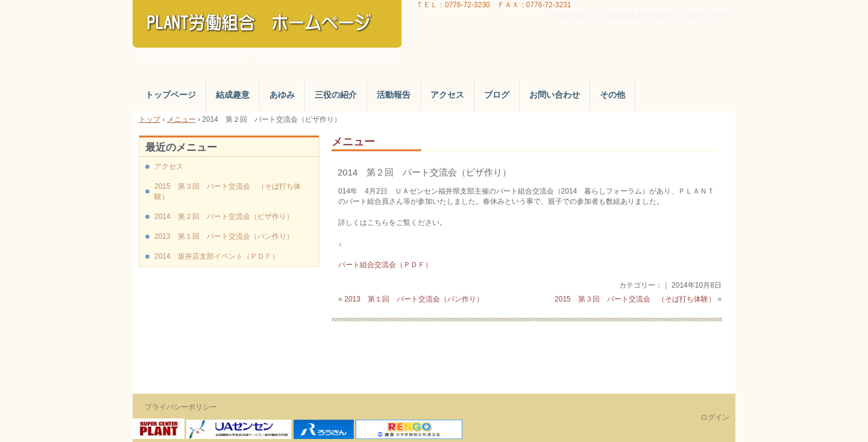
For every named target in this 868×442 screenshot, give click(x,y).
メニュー (353, 142)
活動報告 (394, 95)
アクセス (447, 95)
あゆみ (282, 95)
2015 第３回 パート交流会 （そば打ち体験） (635, 299)
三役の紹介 (336, 95)
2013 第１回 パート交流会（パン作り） (414, 299)
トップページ (171, 95)
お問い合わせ (555, 95)
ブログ (497, 95)
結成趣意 (233, 95)
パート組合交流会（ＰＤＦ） (385, 265)
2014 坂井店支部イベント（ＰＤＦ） (217, 256)
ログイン (715, 417)
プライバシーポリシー (181, 407)
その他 (612, 95)
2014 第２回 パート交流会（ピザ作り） (424, 172)
